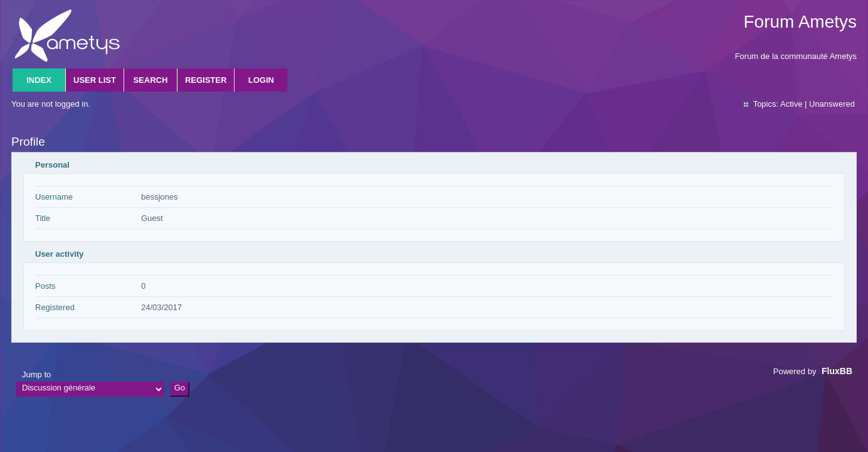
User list (95, 80)
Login (261, 80)
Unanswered (832, 104)
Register (206, 80)
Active (791, 104)
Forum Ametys (800, 22)
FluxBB (837, 371)
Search (150, 80)
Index (39, 80)
